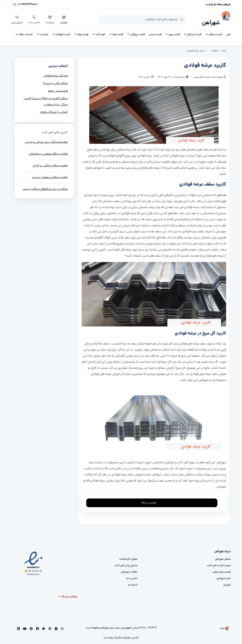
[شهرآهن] (225, 17)
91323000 (24, 5)
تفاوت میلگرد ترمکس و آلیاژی (50, 161)
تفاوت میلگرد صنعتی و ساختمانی (48, 149)
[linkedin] (19, 624)
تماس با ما (34, 17)
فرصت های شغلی (222, 567)
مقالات (64, 17)
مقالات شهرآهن (129, 567)
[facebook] (37, 624)
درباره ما (50, 17)
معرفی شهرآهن (223, 554)
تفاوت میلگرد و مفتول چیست (50, 173)
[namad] (33, 559)
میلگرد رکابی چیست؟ (55, 79)
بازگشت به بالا (68, 592)
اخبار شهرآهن (224, 574)
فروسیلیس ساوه (58, 86)
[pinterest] (31, 624)
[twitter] (43, 624)
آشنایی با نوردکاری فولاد (54, 107)
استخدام (133, 580)
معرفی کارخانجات (128, 554)
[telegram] (56, 624)
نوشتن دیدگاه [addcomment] (150, 497)
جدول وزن (17, 17)
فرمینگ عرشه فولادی (56, 71)
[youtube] (24, 624)
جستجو (182, 17)
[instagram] (62, 624)
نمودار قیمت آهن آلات (219, 561)
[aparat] (50, 624)
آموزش (227, 580)
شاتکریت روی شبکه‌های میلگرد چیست (45, 184)
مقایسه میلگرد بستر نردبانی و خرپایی (46, 137)
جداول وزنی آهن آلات (126, 561)
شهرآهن (211, 18)
